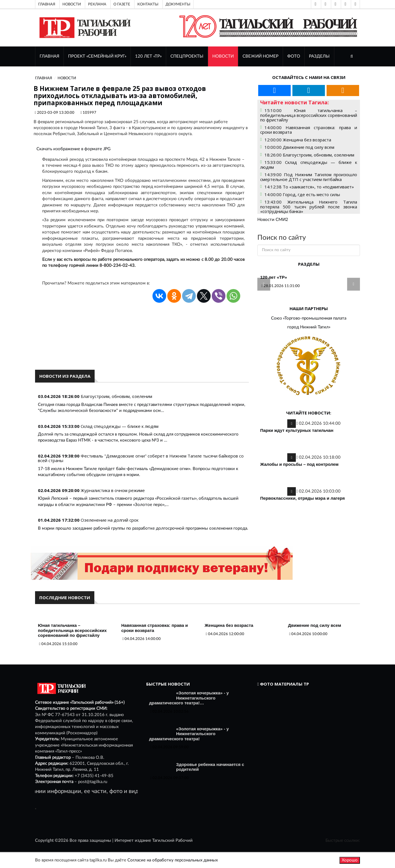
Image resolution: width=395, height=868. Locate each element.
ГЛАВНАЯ (49, 56)
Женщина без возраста (229, 625)
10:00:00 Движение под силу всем (299, 147)
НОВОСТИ (223, 56)
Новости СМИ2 (273, 220)
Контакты (148, 4)
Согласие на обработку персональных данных (173, 860)
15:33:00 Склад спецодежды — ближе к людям (309, 165)
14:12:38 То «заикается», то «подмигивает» (309, 187)
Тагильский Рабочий (172, 840)
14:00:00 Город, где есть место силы (302, 194)
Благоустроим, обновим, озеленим (116, 396)
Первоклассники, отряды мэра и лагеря (303, 498)
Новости (72, 4)
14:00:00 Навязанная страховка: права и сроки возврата (309, 130)
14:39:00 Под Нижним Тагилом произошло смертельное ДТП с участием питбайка (309, 177)
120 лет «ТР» (148, 56)
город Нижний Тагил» (309, 327)
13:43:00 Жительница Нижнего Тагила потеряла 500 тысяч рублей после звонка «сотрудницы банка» (309, 207)
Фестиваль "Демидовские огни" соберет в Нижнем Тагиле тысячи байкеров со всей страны (141, 458)
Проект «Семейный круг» (97, 56)
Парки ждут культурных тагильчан (297, 430)
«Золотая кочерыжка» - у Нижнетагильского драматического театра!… (189, 698)
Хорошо (350, 860)
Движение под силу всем (315, 625)
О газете (122, 4)
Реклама (97, 4)
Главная (47, 4)
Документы (178, 4)
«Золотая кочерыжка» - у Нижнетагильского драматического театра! (189, 734)
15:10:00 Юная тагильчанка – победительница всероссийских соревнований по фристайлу (309, 115)
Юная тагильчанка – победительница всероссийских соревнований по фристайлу (72, 630)
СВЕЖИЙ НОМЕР (260, 56)
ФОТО (294, 56)
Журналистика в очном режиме (113, 490)
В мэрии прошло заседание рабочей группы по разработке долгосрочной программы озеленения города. (143, 528)
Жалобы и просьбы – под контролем (299, 464)
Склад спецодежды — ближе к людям (120, 426)
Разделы (319, 56)
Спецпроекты (187, 56)
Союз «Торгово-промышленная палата (309, 318)
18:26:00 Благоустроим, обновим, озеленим (309, 155)
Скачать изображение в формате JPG (74, 149)
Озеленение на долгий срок (110, 520)
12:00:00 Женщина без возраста (298, 140)
